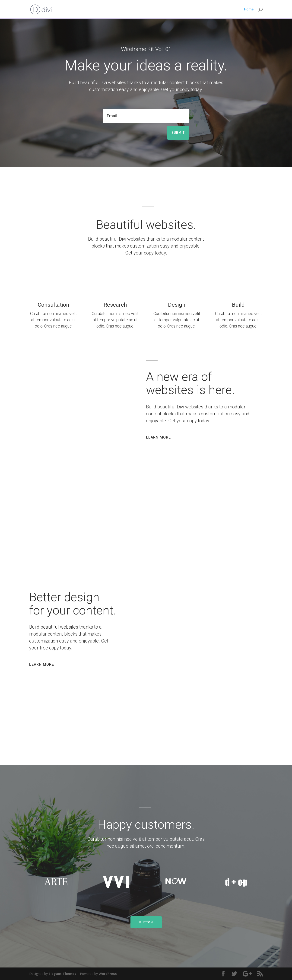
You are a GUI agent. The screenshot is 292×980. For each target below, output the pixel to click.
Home (249, 10)
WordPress (108, 974)
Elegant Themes (62, 974)
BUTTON (146, 922)
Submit (178, 133)
